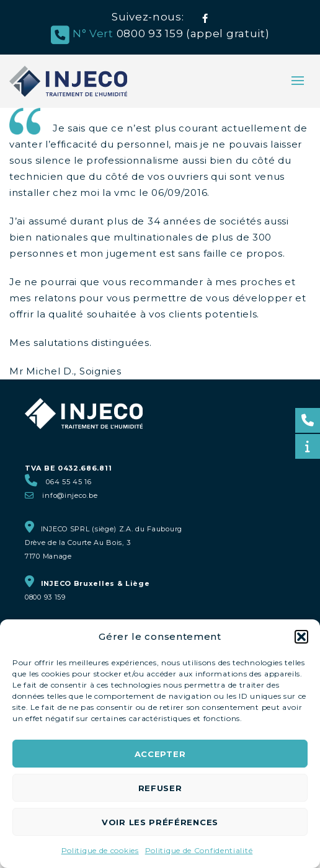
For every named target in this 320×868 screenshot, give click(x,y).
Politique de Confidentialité (199, 850)
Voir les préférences (160, 822)
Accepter (160, 754)
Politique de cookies (100, 850)
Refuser (160, 788)
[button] (301, 637)
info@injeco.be (70, 495)
